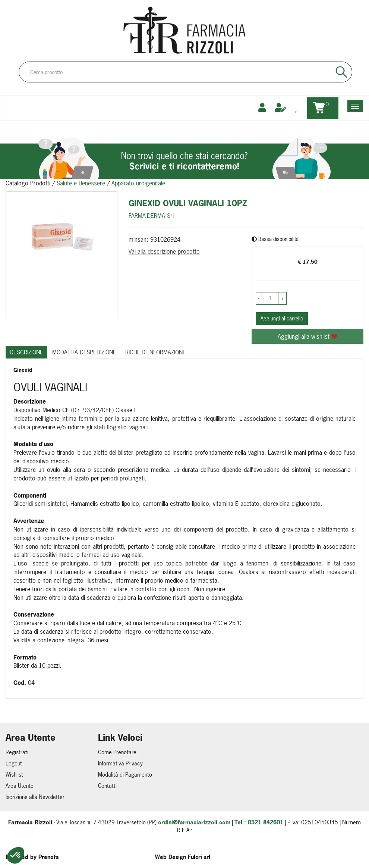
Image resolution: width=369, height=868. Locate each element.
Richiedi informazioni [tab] (154, 352)
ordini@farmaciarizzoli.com (194, 822)
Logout (14, 763)
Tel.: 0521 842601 (259, 822)
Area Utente (20, 786)
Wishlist (14, 775)
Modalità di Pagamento (125, 775)
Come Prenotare (117, 752)
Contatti (107, 786)
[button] (16, 855)
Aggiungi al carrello (282, 318)
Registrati (17, 752)
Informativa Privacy (120, 763)
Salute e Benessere (81, 183)
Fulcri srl (199, 857)
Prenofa (49, 857)
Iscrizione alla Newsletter (35, 797)
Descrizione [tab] (26, 352)
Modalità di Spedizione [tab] (84, 352)
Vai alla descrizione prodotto (164, 251)
